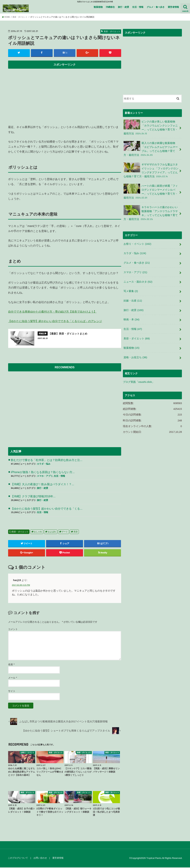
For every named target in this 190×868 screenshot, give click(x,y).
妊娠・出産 (133, 295)
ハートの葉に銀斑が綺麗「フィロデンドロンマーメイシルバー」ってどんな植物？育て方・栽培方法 (151, 189)
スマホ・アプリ (45, 477)
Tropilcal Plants (153, 859)
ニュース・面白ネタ (138, 277)
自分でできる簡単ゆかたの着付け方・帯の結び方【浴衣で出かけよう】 (52, 312)
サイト (12, 692)
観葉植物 (98, 7)
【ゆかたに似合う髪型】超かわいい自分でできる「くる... (47, 509)
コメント (13, 630)
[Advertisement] (65, 95)
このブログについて (18, 859)
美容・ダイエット (20, 532)
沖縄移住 (110, 7)
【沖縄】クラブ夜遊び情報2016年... (33, 497)
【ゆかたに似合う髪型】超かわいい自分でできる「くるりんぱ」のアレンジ (55, 321)
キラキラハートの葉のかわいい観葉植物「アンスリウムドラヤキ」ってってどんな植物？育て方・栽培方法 (151, 210)
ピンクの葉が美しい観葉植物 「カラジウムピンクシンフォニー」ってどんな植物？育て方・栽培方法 (151, 127)
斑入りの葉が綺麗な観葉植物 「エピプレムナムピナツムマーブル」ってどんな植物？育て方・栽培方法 (151, 148)
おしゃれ (38, 532)
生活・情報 (138, 7)
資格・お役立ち (135, 350)
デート (65, 532)
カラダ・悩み (44, 465)
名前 (11, 665)
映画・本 (131, 313)
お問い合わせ (40, 859)
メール (13, 678)
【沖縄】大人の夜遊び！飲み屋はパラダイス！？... (42, 485)
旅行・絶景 (123, 7)
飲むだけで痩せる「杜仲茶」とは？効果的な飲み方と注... (47, 461)
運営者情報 (173, 7)
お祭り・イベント (137, 240)
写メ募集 (131, 286)
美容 (76, 532)
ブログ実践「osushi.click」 (138, 374)
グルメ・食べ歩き (156, 7)
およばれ (52, 532)
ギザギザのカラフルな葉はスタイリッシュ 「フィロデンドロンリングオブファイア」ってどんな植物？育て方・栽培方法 (151, 168)
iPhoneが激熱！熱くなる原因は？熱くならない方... (43, 473)
